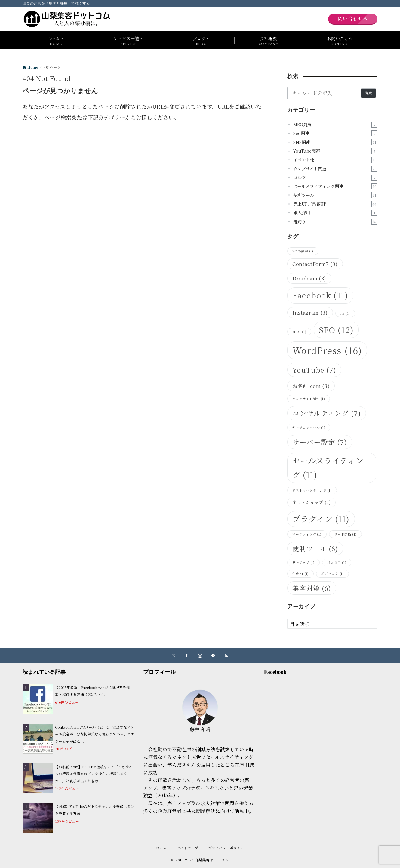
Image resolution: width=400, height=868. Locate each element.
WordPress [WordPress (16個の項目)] (327, 350)
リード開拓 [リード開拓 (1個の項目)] (345, 534)
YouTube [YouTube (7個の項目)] (314, 370)
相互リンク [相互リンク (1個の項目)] (332, 574)
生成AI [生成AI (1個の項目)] (300, 574)
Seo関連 (335, 133)
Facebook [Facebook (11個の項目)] (320, 295)
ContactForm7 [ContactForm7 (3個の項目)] (315, 264)
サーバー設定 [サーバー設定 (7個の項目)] (320, 442)
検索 (368, 93)
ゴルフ (335, 177)
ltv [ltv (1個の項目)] (345, 313)
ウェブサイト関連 (335, 169)
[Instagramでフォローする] (200, 656)
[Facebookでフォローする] (187, 656)
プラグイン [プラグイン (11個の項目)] (321, 519)
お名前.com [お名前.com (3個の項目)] (311, 386)
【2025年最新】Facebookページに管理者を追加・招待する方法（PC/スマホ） (92, 691)
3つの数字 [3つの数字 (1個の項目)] (303, 251)
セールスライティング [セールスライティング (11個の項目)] (328, 468)
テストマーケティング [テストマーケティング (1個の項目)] (312, 490)
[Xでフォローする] (174, 656)
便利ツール (335, 195)
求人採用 (335, 213)
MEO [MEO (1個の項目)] (299, 332)
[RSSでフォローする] (226, 656)
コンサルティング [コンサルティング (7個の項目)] (327, 413)
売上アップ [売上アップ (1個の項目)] (303, 562)
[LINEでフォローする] (213, 656)
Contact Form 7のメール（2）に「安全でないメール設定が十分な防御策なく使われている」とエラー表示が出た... (95, 734)
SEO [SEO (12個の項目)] (336, 330)
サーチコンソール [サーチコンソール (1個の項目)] (309, 428)
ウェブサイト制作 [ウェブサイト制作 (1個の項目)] (309, 399)
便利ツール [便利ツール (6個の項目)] (315, 548)
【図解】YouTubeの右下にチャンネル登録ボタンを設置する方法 (95, 810)
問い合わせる (353, 18)
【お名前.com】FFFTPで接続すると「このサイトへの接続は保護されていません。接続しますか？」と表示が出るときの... (95, 774)
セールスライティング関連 (335, 186)
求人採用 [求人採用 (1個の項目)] (337, 562)
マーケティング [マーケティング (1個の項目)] (307, 534)
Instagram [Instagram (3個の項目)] (310, 313)
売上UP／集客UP (335, 204)
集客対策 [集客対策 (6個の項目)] (312, 588)
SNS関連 (335, 142)
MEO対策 (335, 125)
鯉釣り (335, 222)
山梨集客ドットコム (212, 860)
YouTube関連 (335, 151)
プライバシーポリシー (226, 848)
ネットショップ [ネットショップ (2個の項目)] (311, 502)
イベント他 (335, 160)
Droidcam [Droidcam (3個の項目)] (309, 278)
